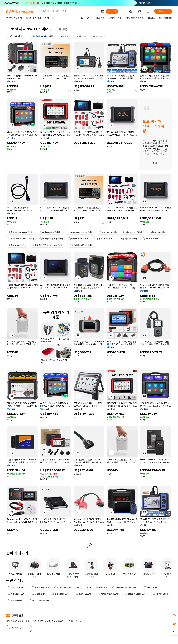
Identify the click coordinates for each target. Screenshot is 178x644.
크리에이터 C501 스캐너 (40, 600)
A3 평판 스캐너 (160, 594)
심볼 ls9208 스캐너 (103, 239)
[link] (174, 616)
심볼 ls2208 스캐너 (17, 594)
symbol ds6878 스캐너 (96, 587)
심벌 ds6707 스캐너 (17, 587)
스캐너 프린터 (151, 587)
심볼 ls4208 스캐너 (17, 245)
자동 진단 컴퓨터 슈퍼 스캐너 (125, 587)
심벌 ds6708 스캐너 (132, 232)
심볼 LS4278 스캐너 (108, 232)
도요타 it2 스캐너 (84, 594)
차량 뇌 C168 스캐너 (127, 239)
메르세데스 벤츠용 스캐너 (51, 239)
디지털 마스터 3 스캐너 (109, 594)
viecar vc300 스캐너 (78, 239)
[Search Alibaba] (71, 11)
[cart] (140, 12)
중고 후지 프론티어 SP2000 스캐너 (47, 245)
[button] (103, 11)
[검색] (112, 11)
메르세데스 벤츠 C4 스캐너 (81, 245)
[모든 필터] (16, 36)
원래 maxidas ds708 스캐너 (20, 232)
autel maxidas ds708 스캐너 (21, 239)
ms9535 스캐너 (150, 239)
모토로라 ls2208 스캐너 (136, 594)
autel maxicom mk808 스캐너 (79, 232)
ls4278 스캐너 (39, 594)
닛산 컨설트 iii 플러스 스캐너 (67, 587)
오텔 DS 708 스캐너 (61, 594)
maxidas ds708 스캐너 (49, 232)
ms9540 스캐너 (16, 600)
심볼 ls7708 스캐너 (156, 232)
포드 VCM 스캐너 (40, 587)
